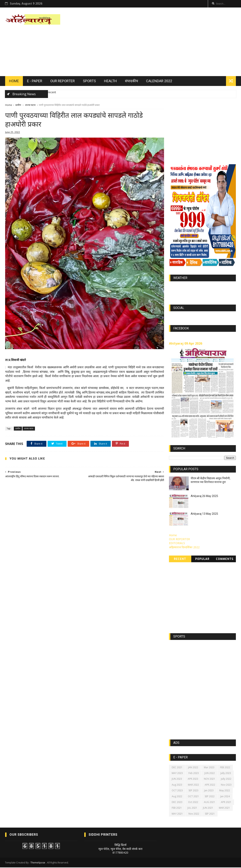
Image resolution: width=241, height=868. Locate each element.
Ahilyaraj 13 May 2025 (204, 514)
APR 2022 (210, 785)
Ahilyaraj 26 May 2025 (204, 497)
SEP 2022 (210, 797)
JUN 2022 (210, 774)
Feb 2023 (194, 774)
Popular (203, 560)
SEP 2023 (193, 791)
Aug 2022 (177, 797)
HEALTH (110, 81)
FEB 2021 (177, 808)
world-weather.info (202, 287)
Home (9, 105)
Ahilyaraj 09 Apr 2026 (186, 344)
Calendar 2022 (159, 81)
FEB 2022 (225, 768)
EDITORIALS (177, 544)
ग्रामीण (18, 105)
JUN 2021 (208, 808)
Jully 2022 (226, 779)
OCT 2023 (177, 791)
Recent (180, 560)
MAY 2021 (177, 814)
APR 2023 (193, 779)
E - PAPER (35, 81)
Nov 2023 (226, 785)
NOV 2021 (210, 779)
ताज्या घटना (30, 105)
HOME (14, 81)
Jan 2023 (209, 791)
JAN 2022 (193, 768)
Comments (225, 560)
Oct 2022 (193, 803)
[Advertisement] (164, 42)
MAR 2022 (193, 785)
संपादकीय (131, 81)
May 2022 (225, 791)
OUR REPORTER (63, 81)
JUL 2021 (192, 808)
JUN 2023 (177, 779)
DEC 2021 (177, 768)
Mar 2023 (209, 768)
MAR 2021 (224, 808)
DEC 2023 (177, 803)
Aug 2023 (177, 785)
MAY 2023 (177, 774)
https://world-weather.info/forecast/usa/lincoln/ (202, 291)
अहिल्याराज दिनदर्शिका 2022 (184, 548)
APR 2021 (226, 803)
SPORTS (89, 81)
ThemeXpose (38, 863)
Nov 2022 (194, 814)
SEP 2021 (210, 814)
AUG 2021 (210, 803)
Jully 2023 (226, 774)
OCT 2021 (193, 797)
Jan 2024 (225, 797)
